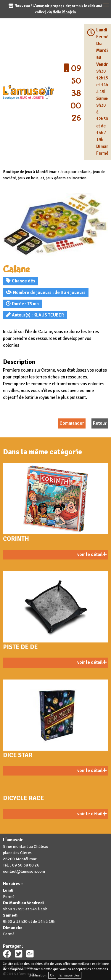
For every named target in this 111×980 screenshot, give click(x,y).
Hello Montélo (64, 12)
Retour (100, 423)
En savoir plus (70, 975)
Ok (52, 975)
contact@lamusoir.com (24, 871)
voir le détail (92, 554)
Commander (72, 423)
